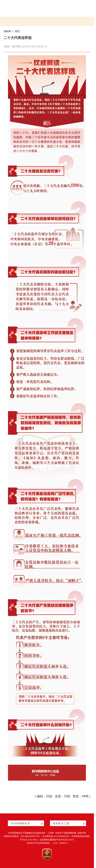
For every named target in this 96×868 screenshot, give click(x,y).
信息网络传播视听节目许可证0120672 (57, 840)
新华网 (16, 46)
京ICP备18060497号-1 (30, 836)
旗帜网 (7, 31)
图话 (17, 31)
